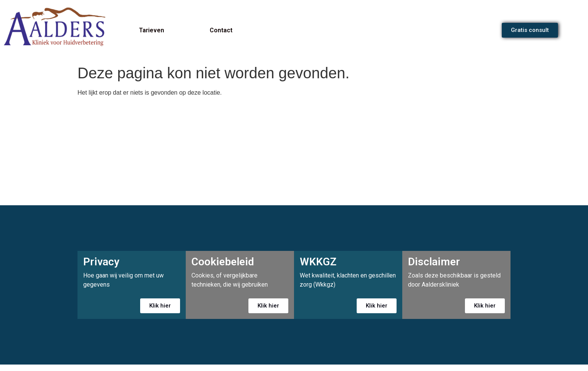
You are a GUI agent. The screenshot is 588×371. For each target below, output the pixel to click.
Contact (221, 30)
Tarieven (152, 30)
